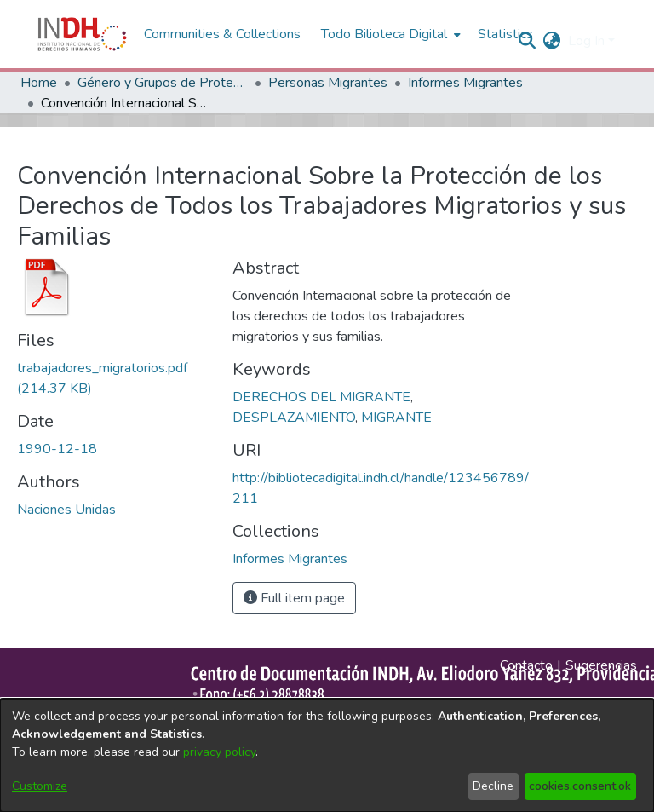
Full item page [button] (294, 598)
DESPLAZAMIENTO (294, 418)
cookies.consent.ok (580, 786)
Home (39, 83)
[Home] (82, 34)
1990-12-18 (57, 449)
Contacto (526, 665)
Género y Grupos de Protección (163, 83)
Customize (40, 786)
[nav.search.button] (528, 41)
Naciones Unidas (66, 510)
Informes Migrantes (465, 83)
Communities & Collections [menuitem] (222, 34)
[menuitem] (552, 41)
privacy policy (219, 752)
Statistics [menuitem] (505, 34)
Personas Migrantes (328, 83)
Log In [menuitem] (586, 41)
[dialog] (327, 755)
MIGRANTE (396, 418)
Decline (493, 786)
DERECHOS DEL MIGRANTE (321, 397)
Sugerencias (601, 665)
